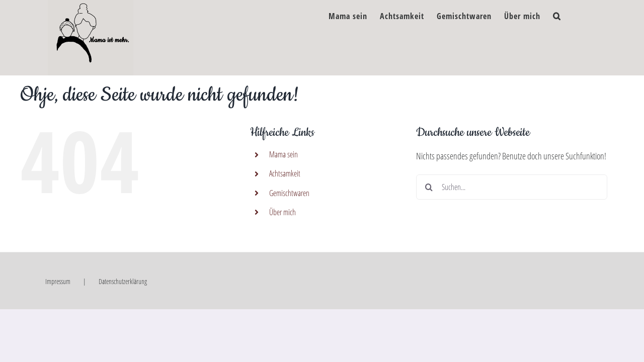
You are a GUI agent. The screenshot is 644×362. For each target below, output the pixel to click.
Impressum (58, 281)
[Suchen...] (512, 187)
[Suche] (429, 187)
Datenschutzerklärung (123, 281)
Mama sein (284, 154)
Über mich (283, 212)
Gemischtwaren (289, 193)
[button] (570, 14)
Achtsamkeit (285, 173)
